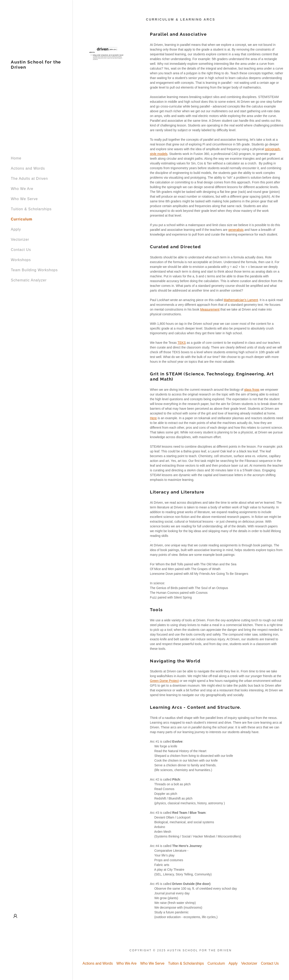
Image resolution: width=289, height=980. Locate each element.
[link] (36, 67)
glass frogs (252, 390)
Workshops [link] (21, 260)
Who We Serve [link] (24, 199)
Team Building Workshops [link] (34, 270)
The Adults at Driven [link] (29, 179)
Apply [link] (16, 229)
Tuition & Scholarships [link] (31, 209)
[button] (15, 916)
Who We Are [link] (22, 189)
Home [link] (16, 158)
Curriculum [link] (22, 219)
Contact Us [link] (21, 250)
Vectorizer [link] (20, 240)
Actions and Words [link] (28, 168)
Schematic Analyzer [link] (29, 280)
